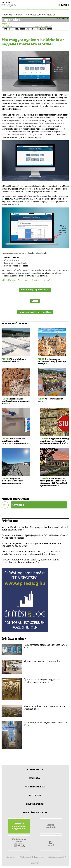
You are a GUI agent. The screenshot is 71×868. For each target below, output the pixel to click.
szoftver (51, 15)
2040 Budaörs (7, 26)
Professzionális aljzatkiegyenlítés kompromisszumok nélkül (14, 441)
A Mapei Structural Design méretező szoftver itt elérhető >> (27, 280)
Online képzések (35, 804)
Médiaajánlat (25, 857)
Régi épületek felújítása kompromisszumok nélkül (16, 401)
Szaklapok (35, 778)
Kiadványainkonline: (19, 843)
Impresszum (39, 857)
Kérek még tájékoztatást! (35, 290)
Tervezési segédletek (35, 813)
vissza (35, 301)
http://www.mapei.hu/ (43, 26)
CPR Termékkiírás (35, 787)
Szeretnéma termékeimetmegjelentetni (19, 826)
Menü (65, 5)
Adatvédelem (11, 857)
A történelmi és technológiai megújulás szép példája (52, 361)
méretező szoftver (36, 15)
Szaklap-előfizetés (51, 826)
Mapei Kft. (7, 15)
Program (19, 15)
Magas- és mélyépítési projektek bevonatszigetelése (12, 481)
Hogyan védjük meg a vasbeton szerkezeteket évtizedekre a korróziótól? (54, 441)
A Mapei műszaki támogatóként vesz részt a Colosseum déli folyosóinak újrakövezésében (54, 482)
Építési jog (35, 795)
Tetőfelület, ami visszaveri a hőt (14, 360)
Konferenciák (35, 770)
